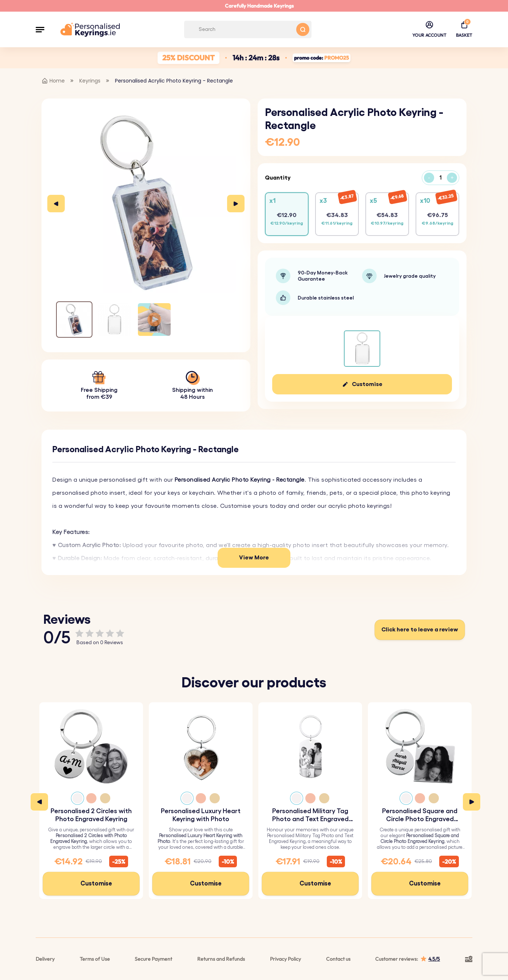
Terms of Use (95, 959)
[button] (40, 29)
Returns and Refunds (221, 959)
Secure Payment (153, 959)
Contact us (338, 959)
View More (254, 558)
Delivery (45, 959)
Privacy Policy (285, 959)
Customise (367, 384)
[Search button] (303, 29)
